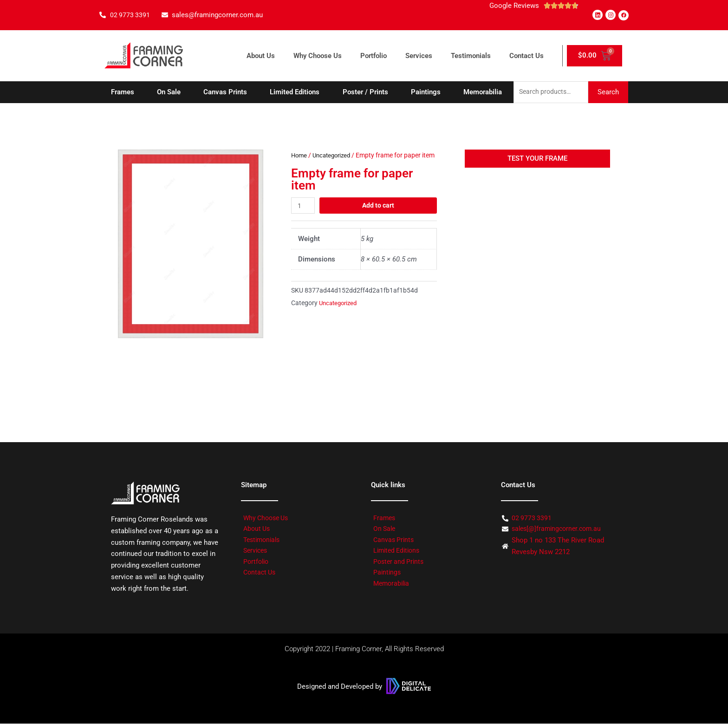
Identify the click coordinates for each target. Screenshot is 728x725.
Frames (123, 92)
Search (608, 92)
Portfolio (374, 56)
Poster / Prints (365, 92)
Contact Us (526, 56)
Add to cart (379, 218)
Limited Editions (295, 92)
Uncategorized (335, 156)
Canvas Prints (225, 92)
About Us (261, 56)
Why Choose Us (318, 56)
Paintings (426, 92)
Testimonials (471, 56)
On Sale (169, 92)
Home (300, 156)
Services (419, 56)
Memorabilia (483, 92)
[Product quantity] (304, 218)
